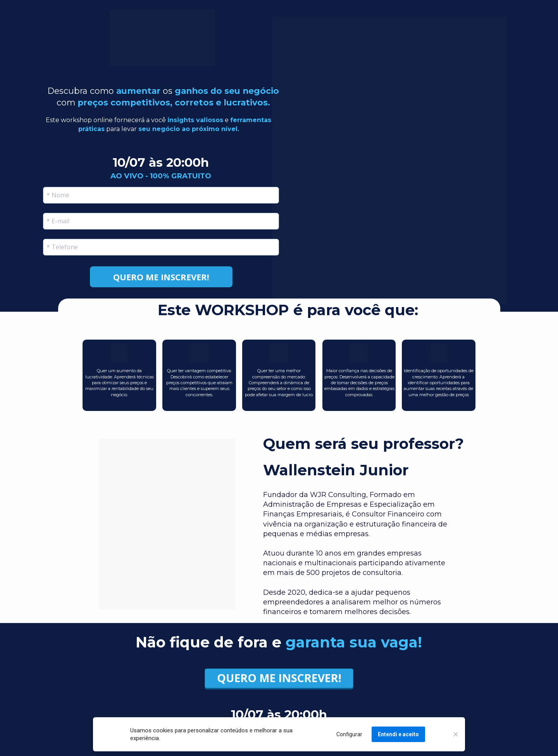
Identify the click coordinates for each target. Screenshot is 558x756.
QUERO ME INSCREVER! (279, 678)
